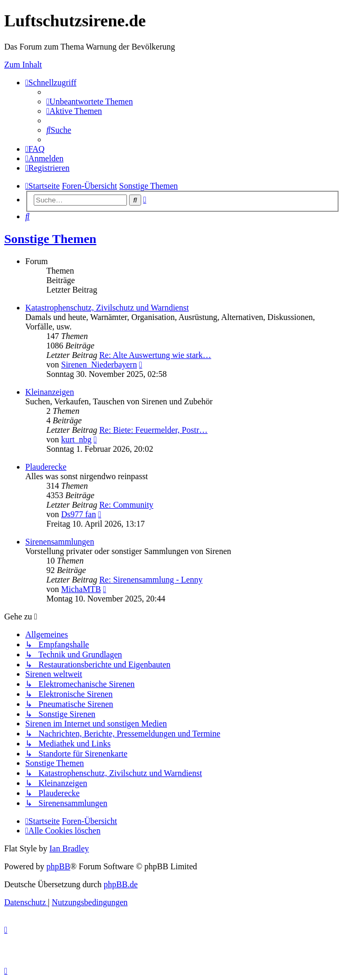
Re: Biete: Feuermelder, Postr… (153, 430)
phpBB (58, 866)
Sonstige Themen (50, 239)
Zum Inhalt (23, 65)
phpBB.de (121, 884)
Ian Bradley (69, 848)
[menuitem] (90, 101)
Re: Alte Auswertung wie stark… (155, 355)
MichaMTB (81, 589)
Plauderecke (46, 467)
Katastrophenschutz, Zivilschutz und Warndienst (107, 308)
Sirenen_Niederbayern (99, 365)
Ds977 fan (78, 514)
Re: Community (126, 505)
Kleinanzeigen (50, 392)
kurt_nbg (76, 439)
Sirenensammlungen (60, 542)
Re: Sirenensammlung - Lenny (151, 580)
